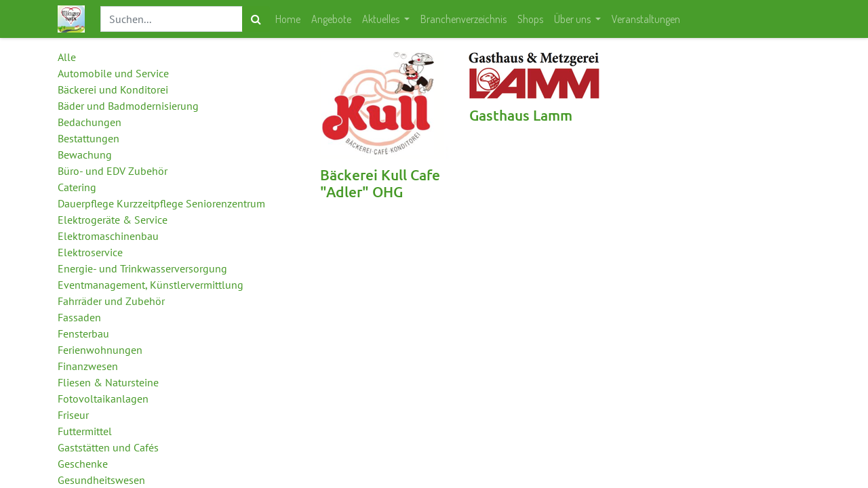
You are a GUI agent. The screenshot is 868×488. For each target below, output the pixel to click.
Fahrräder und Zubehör (111, 301)
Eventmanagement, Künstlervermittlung (151, 285)
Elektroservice (90, 252)
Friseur (73, 415)
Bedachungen (90, 122)
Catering (77, 187)
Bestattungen (88, 138)
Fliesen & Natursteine (108, 382)
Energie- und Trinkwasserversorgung (142, 268)
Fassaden (79, 317)
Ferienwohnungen (100, 350)
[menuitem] (288, 19)
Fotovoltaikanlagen (103, 399)
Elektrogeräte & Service (113, 220)
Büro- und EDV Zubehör (113, 171)
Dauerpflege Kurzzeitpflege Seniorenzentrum (161, 203)
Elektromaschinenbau (108, 236)
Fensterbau (83, 333)
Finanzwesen (88, 366)
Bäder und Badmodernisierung (128, 106)
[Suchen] (256, 19)
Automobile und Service (113, 73)
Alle (67, 57)
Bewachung (85, 155)
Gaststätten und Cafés (108, 447)
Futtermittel (85, 431)
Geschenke (83, 464)
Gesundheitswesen (101, 480)
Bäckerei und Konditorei (113, 89)
